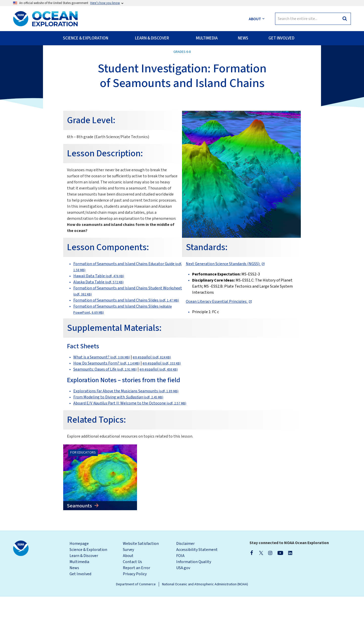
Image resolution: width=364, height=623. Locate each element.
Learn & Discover (84, 582)
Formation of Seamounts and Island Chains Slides (126, 327)
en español (152, 383)
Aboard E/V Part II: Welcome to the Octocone (130, 429)
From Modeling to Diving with (118, 423)
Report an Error (136, 594)
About (128, 582)
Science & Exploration (88, 576)
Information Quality (194, 588)
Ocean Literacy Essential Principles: (217, 328)
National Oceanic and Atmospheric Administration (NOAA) (205, 611)
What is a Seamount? (102, 383)
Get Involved (80, 600)
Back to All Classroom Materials (45, 56)
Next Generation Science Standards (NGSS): (223, 290)
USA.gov (183, 594)
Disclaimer (185, 570)
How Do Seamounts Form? (107, 390)
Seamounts (80, 532)
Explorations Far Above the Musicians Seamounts (126, 417)
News (74, 594)
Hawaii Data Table (99, 302)
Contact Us (132, 588)
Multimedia (79, 588)
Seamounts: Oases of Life (105, 396)
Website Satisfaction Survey (141, 573)
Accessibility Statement (197, 576)
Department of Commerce (136, 611)
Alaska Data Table (98, 308)
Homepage (79, 570)
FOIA (180, 582)
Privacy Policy (135, 600)
